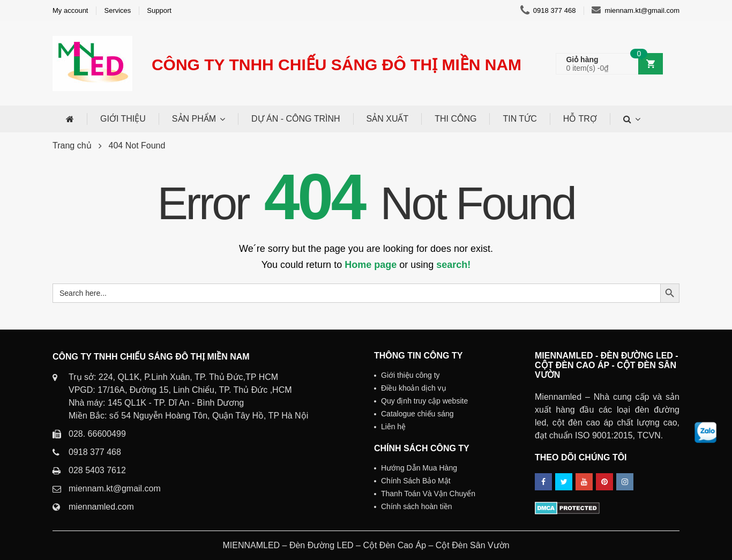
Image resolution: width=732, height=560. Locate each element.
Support (159, 10)
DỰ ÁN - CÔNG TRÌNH (296, 119)
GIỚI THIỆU (123, 119)
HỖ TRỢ (580, 119)
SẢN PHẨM (194, 119)
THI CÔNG (455, 119)
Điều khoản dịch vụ (414, 388)
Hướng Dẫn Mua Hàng (419, 468)
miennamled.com (101, 507)
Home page (371, 265)
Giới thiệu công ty (410, 375)
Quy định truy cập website (424, 401)
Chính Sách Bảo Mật (416, 481)
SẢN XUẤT (388, 119)
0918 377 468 (548, 11)
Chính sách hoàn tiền (417, 506)
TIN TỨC (520, 119)
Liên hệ (393, 427)
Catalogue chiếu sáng (417, 414)
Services (117, 10)
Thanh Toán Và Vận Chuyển (428, 494)
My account (70, 10)
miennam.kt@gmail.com (636, 11)
